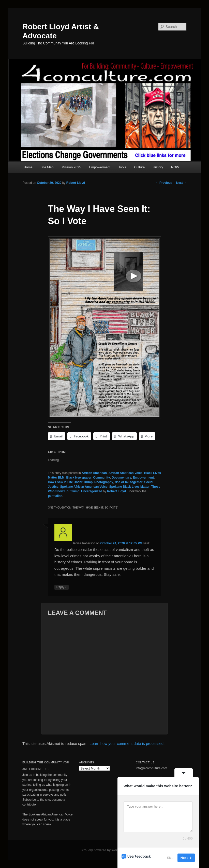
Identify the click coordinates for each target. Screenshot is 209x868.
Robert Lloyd (76, 183)
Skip (170, 858)
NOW (175, 167)
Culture (139, 167)
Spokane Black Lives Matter (129, 487)
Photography (104, 482)
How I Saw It (57, 482)
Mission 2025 (71, 167)
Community (101, 478)
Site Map (47, 167)
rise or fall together (129, 482)
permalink (55, 496)
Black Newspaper (79, 478)
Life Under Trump (80, 482)
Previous (164, 183)
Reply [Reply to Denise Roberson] (62, 587)
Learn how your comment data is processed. (127, 743)
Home (28, 167)
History (158, 167)
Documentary (121, 478)
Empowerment (100, 167)
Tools (122, 167)
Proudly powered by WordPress (104, 850)
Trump (75, 491)
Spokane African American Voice (84, 487)
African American (94, 473)
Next (181, 183)
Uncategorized (92, 491)
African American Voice (125, 473)
